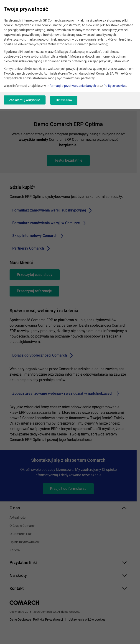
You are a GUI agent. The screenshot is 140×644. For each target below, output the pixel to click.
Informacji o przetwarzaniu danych (71, 86)
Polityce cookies (115, 86)
